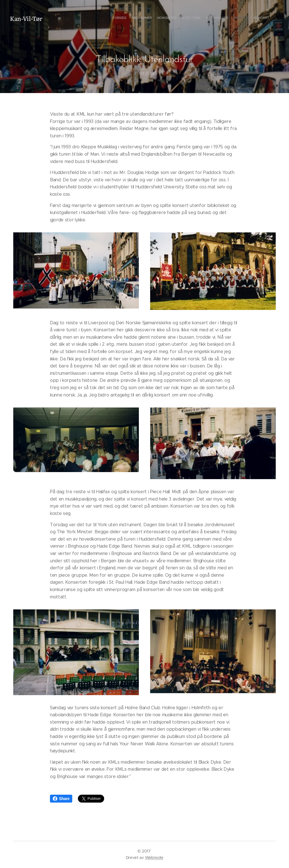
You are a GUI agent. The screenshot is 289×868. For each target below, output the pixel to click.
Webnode (154, 858)
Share (61, 799)
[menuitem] (235, 18)
